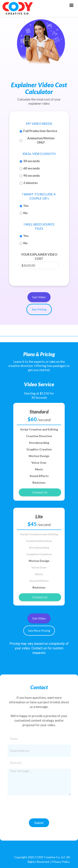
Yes (26, 206)
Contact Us (40, 492)
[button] (71, 5)
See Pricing (39, 309)
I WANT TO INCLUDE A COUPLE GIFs (39, 196)
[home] (17, 9)
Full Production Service (40, 131)
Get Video (39, 297)
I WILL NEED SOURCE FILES (39, 226)
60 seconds (32, 168)
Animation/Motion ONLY (41, 140)
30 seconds (32, 161)
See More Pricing (39, 631)
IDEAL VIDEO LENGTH (39, 154)
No (25, 213)
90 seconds (32, 175)
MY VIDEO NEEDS (39, 124)
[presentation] (39, 809)
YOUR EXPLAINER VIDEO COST (39, 256)
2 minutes (30, 183)
